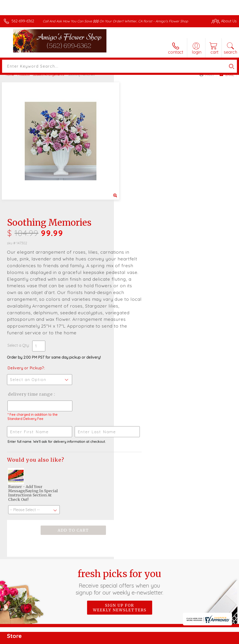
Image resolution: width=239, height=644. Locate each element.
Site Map (220, 639)
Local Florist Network (191, 639)
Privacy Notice (157, 639)
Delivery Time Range (144, 272)
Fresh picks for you (120, 460)
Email (227, 75)
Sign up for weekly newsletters (120, 485)
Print (207, 75)
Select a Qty (132, 223)
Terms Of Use (130, 639)
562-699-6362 (23, 21)
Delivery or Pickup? (140, 246)
